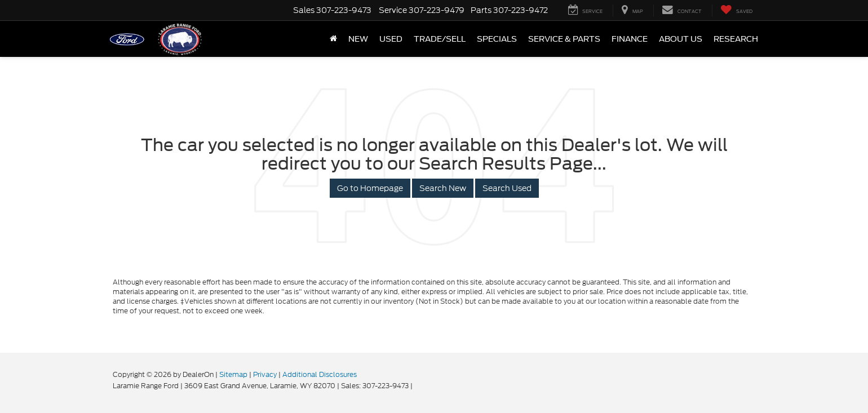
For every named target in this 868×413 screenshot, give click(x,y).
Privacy (265, 374)
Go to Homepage (370, 188)
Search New (443, 188)
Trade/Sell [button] (440, 39)
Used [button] (391, 39)
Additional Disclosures (320, 374)
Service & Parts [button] (564, 39)
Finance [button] (630, 39)
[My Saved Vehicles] (736, 10)
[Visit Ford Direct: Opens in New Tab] (417, 386)
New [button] (358, 39)
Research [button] (736, 39)
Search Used (507, 188)
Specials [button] (497, 39)
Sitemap (233, 374)
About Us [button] (681, 39)
